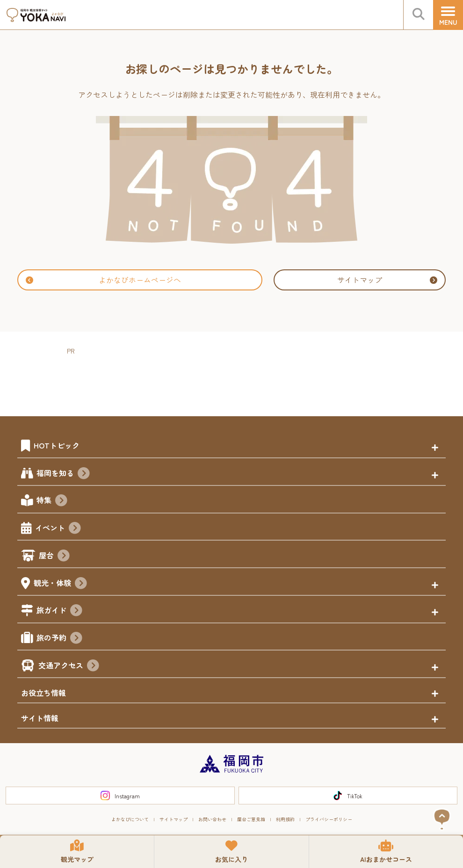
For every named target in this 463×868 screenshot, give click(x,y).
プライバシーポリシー (329, 819)
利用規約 (285, 819)
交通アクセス (69, 666)
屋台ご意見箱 (251, 819)
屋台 (54, 557)
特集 (52, 501)
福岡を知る (63, 474)
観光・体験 (60, 584)
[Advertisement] (237, 378)
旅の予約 (59, 639)
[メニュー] (448, 15)
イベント (58, 529)
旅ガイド (59, 611)
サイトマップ (387, 280)
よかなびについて (130, 819)
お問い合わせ (212, 819)
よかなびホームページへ (103, 280)
